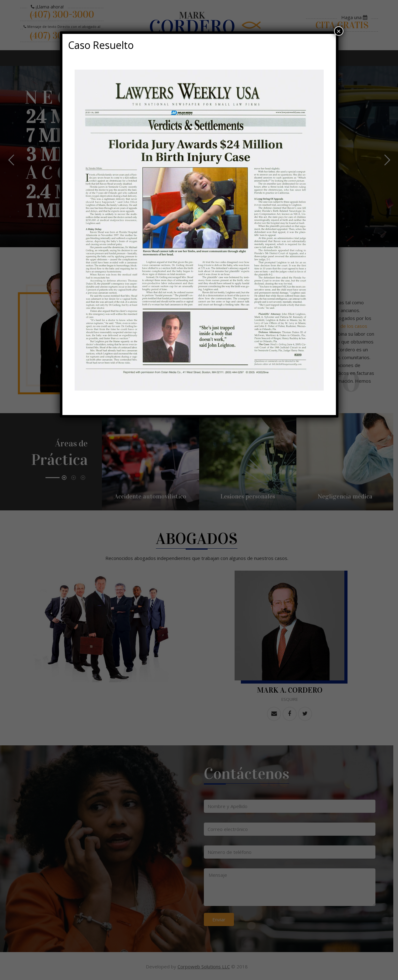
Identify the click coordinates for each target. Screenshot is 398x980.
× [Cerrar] (339, 31)
